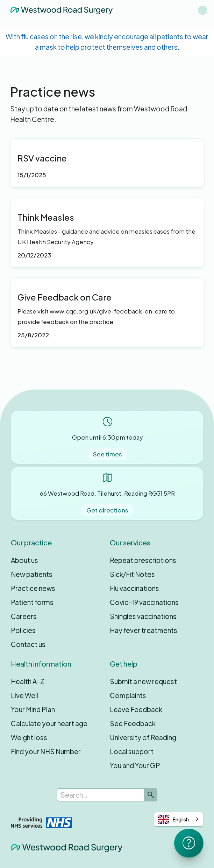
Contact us (28, 644)
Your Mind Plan (33, 709)
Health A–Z (28, 681)
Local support (132, 751)
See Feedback (133, 723)
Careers (24, 616)
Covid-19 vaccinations (144, 602)
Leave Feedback (136, 709)
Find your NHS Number (46, 751)
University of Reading (143, 737)
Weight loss (29, 737)
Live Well (24, 695)
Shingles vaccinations (143, 616)
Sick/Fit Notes (132, 574)
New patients (32, 574)
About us (24, 560)
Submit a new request (143, 681)
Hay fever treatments (144, 630)
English (173, 819)
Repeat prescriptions (143, 560)
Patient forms (32, 602)
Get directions (107, 510)
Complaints (128, 695)
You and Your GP (135, 765)
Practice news (33, 588)
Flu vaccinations (134, 588)
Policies (23, 630)
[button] (202, 10)
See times (108, 454)
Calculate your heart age (49, 723)
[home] (60, 10)
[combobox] (179, 819)
